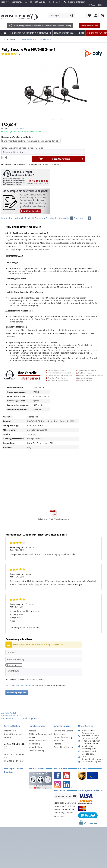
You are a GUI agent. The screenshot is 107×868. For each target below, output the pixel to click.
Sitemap (57, 744)
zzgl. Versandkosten (17, 128)
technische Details (23, 218)
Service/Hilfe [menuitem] (96, 5)
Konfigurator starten (89, 26)
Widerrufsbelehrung (63, 737)
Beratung (38, 218)
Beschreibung (8, 218)
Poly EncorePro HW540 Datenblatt (53, 519)
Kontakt (57, 2)
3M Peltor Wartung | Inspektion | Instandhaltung (38, 744)
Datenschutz (59, 734)
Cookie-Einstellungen (63, 747)
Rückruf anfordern (77, 2)
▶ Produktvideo (51, 218)
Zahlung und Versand (63, 731)
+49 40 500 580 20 (37, 2)
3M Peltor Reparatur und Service (40, 736)
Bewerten (20, 164)
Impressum (59, 741)
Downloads (66, 218)
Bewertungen (82, 218)
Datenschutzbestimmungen (22, 686)
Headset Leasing (36, 750)
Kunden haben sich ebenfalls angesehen (20, 718)
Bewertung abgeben (17, 693)
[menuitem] (61, 15)
